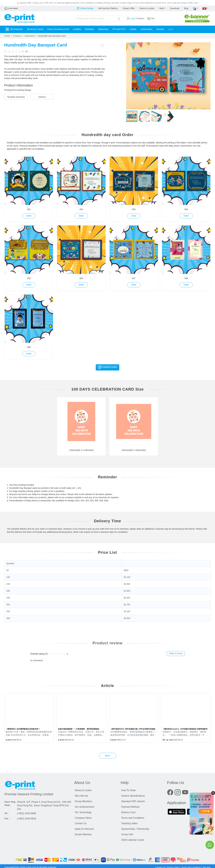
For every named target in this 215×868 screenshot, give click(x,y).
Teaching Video (129, 823)
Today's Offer (129, 8)
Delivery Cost (128, 812)
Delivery (42, 97)
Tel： (7, 813)
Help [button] (161, 8)
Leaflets (79, 29)
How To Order (129, 790)
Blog (186, 8)
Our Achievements (85, 807)
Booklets (93, 29)
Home (7, 36)
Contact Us (81, 823)
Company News (83, 818)
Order (29, 216)
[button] (195, 8)
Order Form (107, 367)
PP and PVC (124, 29)
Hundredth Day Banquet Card (52, 36)
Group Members (83, 801)
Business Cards (36, 29)
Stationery (107, 29)
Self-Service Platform (108, 8)
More (107, 756)
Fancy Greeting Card (60, 29)
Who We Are (82, 796)
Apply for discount (84, 829)
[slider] (13, 51)
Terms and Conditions (133, 818)
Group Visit (127, 834)
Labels (138, 29)
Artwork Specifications (133, 796)
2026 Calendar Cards (133, 840)
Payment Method (130, 807)
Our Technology (83, 812)
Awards (167, 29)
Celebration (152, 29)
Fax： (7, 819)
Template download (16, 97)
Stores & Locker (147, 8)
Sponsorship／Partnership (135, 829)
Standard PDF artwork (133, 801)
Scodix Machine (83, 834)
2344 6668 (11, 8)
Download (175, 8)
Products (17, 36)
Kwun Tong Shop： (10, 803)
